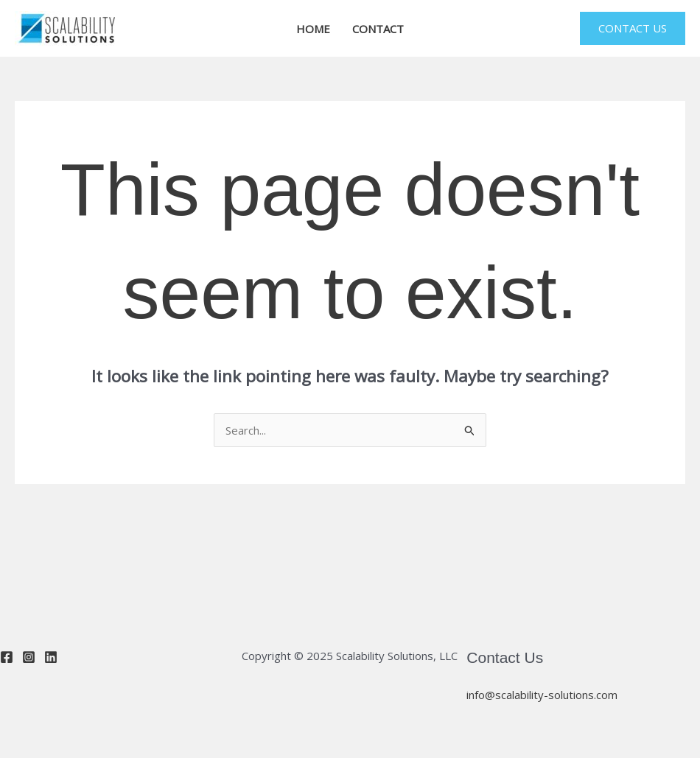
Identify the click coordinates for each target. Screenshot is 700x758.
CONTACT (378, 29)
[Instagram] (29, 657)
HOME (313, 29)
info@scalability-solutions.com (542, 695)
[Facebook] (7, 657)
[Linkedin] (51, 657)
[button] (633, 28)
